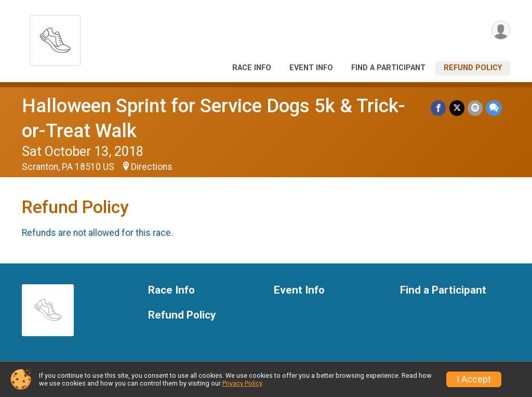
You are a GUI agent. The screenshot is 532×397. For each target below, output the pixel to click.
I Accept (474, 379)
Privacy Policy (242, 383)
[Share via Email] (475, 108)
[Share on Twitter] (457, 108)
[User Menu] (501, 30)
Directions (152, 167)
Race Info (252, 68)
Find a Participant (388, 68)
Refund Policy (473, 68)
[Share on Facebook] (439, 108)
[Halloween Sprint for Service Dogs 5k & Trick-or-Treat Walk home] (55, 38)
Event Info (311, 68)
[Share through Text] (494, 108)
